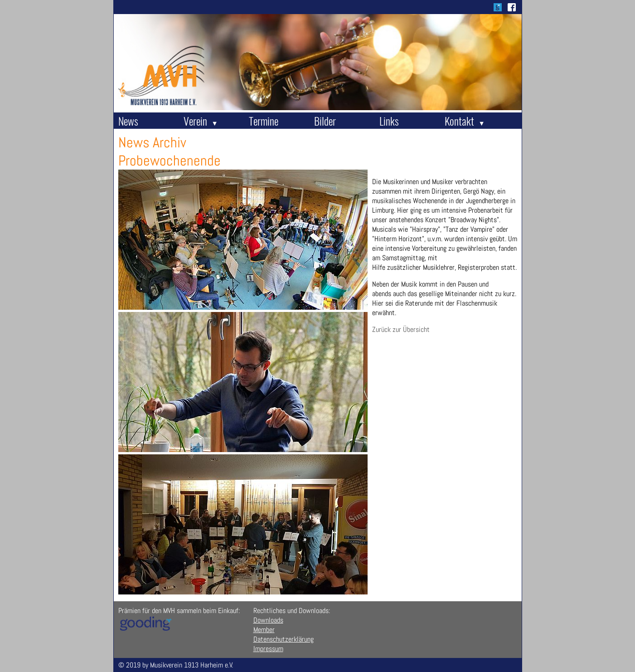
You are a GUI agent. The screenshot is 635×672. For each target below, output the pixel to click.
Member (264, 630)
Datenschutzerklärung (284, 639)
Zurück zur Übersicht (401, 329)
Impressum (268, 649)
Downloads (268, 620)
